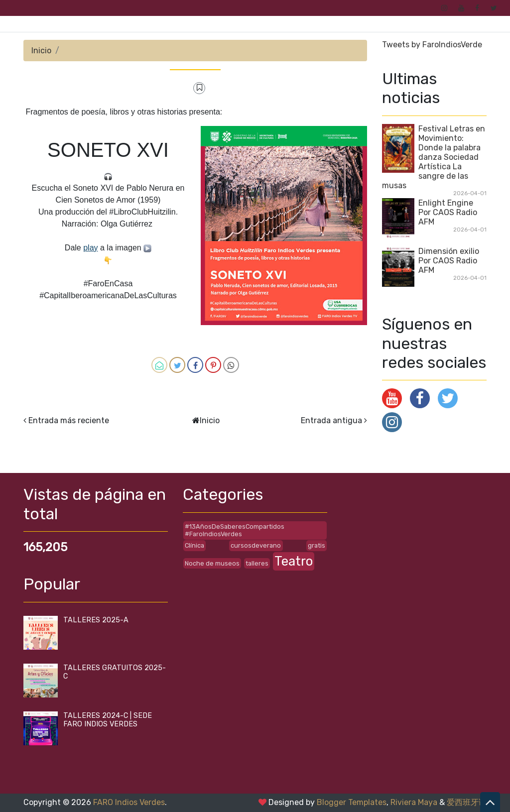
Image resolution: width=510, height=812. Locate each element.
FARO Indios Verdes (129, 802)
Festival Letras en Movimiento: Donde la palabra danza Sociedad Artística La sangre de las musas (434, 157)
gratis (317, 545)
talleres (257, 563)
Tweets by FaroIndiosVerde (432, 45)
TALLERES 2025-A (96, 620)
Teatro (294, 561)
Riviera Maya (414, 802)
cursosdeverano (256, 545)
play (90, 248)
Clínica (194, 545)
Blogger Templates (352, 802)
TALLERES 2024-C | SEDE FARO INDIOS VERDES (108, 720)
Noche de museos (212, 563)
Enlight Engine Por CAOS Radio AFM (448, 212)
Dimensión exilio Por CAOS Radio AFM (449, 261)
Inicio (41, 51)
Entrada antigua (331, 420)
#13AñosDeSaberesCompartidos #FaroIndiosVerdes (235, 530)
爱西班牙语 (467, 802)
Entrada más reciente (69, 420)
